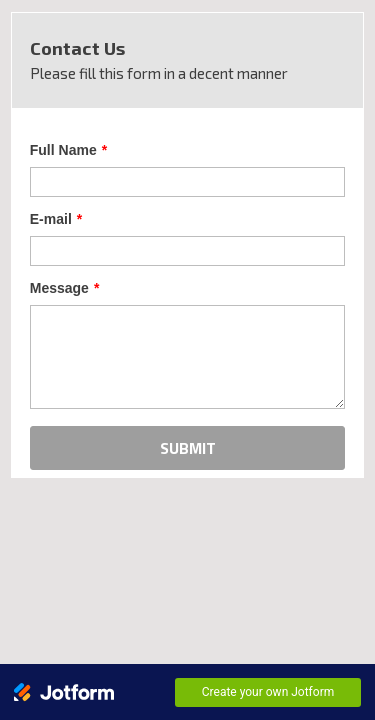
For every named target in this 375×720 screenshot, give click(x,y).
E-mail (46, 202)
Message (55, 272)
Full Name (58, 132)
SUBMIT (188, 436)
